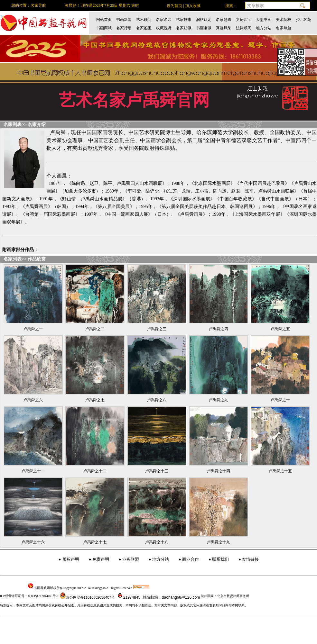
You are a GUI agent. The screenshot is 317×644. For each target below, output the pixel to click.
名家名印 (164, 20)
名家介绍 (37, 125)
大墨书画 (264, 20)
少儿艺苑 (303, 20)
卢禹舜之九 (219, 400)
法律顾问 (244, 28)
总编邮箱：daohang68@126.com (171, 597)
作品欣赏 (37, 259)
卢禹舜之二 (95, 329)
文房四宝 (244, 20)
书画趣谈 (204, 28)
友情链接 (250, 559)
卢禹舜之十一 (33, 471)
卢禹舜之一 (33, 329)
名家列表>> (15, 125)
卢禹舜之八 (157, 400)
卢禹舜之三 (157, 329)
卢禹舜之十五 (280, 471)
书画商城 (104, 28)
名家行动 (124, 28)
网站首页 (104, 20)
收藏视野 (164, 28)
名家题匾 (224, 20)
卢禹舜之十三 (157, 471)
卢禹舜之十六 (33, 542)
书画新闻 (124, 20)
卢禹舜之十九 (219, 542)
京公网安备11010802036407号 (87, 597)
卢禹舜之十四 (219, 471)
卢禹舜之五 (280, 329)
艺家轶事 (184, 20)
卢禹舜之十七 (95, 542)
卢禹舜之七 (95, 400)
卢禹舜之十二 (95, 471)
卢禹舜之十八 (157, 542)
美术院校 (284, 20)
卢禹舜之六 (33, 400)
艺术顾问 (144, 20)
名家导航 (284, 28)
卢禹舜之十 (280, 400)
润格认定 (204, 20)
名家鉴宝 (144, 28)
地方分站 (264, 28)
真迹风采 (224, 28)
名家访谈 (184, 28)
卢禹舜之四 (219, 329)
